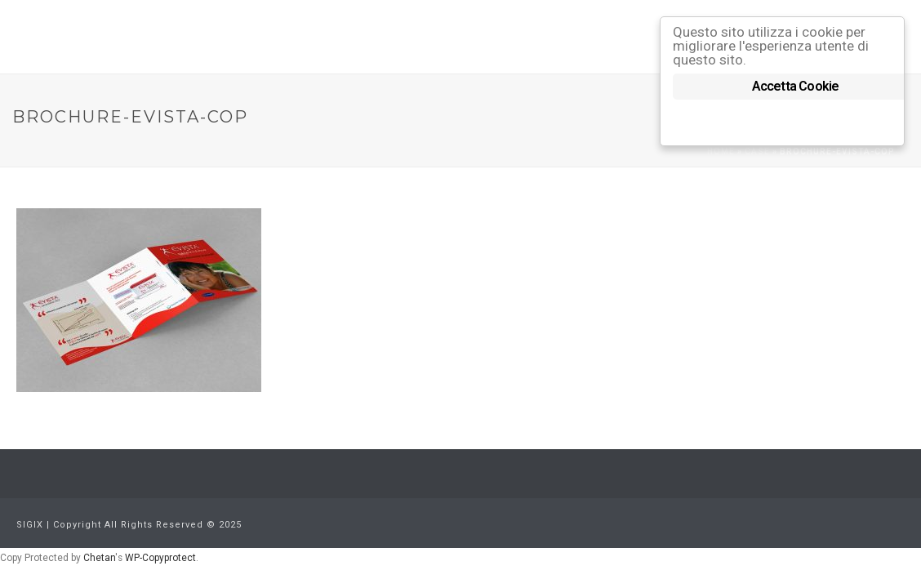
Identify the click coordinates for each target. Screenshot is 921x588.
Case (757, 151)
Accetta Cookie (796, 86)
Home (721, 151)
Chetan (99, 558)
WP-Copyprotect (160, 558)
